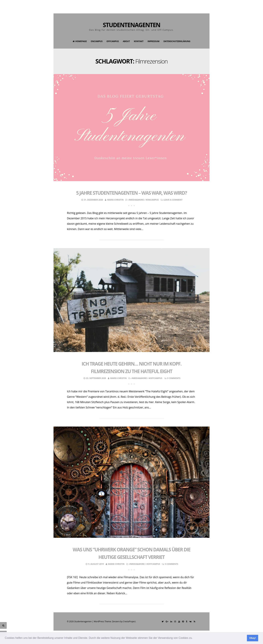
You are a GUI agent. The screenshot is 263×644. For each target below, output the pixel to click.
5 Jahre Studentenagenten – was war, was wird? (131, 193)
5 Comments (171, 564)
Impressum (154, 41)
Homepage (80, 41)
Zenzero (116, 621)
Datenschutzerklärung (177, 41)
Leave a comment (173, 200)
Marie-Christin (115, 200)
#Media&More (136, 200)
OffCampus (113, 41)
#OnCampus (152, 200)
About (126, 41)
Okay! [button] (253, 638)
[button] (194, 638)
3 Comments (174, 378)
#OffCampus (156, 378)
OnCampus (97, 41)
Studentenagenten (131, 25)
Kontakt (139, 41)
